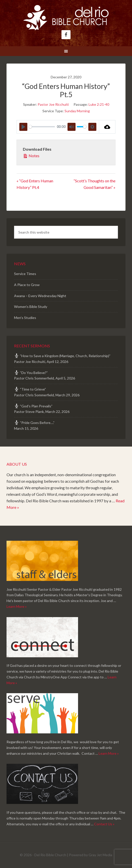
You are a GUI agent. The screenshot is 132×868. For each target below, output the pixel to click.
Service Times (25, 274)
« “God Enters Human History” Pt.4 (35, 184)
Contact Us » (104, 824)
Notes (31, 155)
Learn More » (17, 606)
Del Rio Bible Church (66, 18)
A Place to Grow (27, 285)
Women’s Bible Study (31, 307)
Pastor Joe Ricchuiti (53, 104)
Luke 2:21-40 (99, 104)
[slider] (42, 127)
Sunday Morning (77, 111)
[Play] (23, 127)
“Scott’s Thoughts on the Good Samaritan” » (94, 184)
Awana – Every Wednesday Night (40, 296)
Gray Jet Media (100, 855)
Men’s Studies (25, 318)
